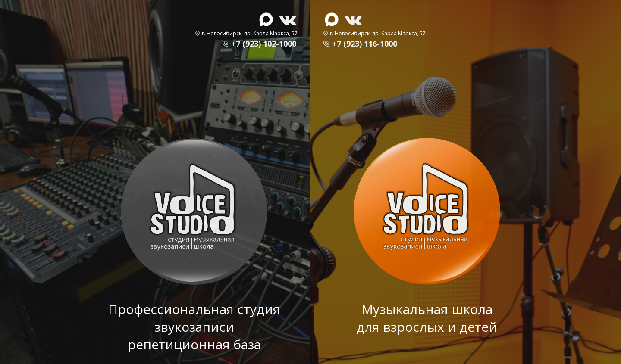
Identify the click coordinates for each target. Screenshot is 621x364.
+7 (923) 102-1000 (264, 44)
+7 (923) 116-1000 (365, 44)
